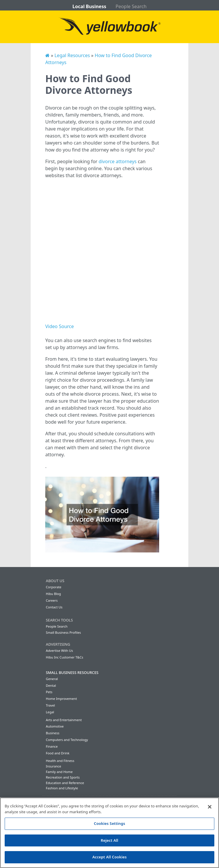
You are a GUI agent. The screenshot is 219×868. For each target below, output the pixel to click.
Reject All (109, 840)
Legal (50, 712)
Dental (51, 685)
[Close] (210, 807)
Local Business (89, 6)
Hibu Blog (53, 594)
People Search (131, 6)
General (52, 679)
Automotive (55, 726)
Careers (52, 600)
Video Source (60, 326)
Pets (49, 692)
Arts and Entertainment (64, 720)
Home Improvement (61, 699)
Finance (52, 746)
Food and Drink (58, 753)
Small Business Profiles (63, 632)
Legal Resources (72, 55)
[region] (109, 833)
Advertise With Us (59, 650)
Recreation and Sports (63, 777)
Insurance (53, 766)
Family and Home (59, 772)
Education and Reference (65, 783)
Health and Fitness (60, 761)
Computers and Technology (67, 740)
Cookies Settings (110, 823)
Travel (50, 705)
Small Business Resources (72, 672)
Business (53, 733)
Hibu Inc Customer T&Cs (65, 657)
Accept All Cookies (109, 857)
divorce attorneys (118, 161)
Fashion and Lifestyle (62, 788)
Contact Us (54, 607)
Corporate (54, 587)
